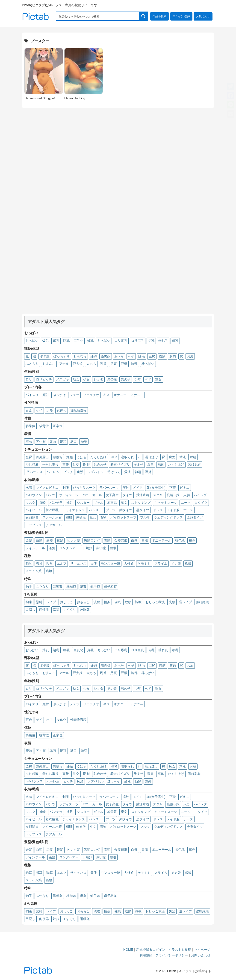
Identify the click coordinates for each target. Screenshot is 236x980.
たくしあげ (98, 457)
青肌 (145, 540)
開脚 (86, 465)
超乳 (56, 341)
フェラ (74, 395)
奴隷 (56, 609)
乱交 (76, 465)
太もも (91, 364)
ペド (148, 379)
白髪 (39, 540)
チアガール (54, 525)
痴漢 (80, 472)
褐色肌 (180, 540)
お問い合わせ (201, 955)
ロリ (29, 379)
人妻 (187, 495)
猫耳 (29, 563)
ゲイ (39, 410)
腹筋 (162, 356)
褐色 (192, 540)
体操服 (81, 517)
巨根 (124, 364)
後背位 (44, 426)
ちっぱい (104, 341)
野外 (148, 472)
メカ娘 (176, 563)
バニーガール (92, 495)
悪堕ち (58, 457)
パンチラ (56, 503)
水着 (29, 488)
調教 (138, 602)
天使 (94, 563)
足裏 (114, 364)
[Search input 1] (98, 16)
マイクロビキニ (47, 488)
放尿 (128, 602)
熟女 (158, 379)
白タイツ (201, 503)
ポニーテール (162, 540)
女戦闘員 (32, 517)
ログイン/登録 (181, 16)
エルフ (62, 563)
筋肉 (173, 356)
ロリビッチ (44, 379)
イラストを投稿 (180, 950)
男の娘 (112, 379)
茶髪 (52, 548)
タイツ (127, 495)
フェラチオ (91, 395)
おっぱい (32, 341)
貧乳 (90, 341)
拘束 (29, 602)
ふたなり (42, 587)
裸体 (161, 465)
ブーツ (111, 510)
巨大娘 (78, 364)
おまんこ (49, 364)
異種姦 (58, 587)
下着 (173, 488)
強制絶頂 (202, 602)
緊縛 (39, 602)
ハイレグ (200, 495)
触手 (29, 587)
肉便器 (44, 609)
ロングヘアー (69, 548)
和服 (69, 517)
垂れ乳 (163, 341)
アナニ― (137, 395)
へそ (131, 356)
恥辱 (84, 441)
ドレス (158, 510)
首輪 (42, 503)
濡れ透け (151, 457)
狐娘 (188, 563)
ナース (188, 510)
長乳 (151, 341)
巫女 (93, 517)
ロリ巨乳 (138, 341)
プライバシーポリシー (172, 955)
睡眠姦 (85, 609)
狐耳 (39, 563)
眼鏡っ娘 (173, 495)
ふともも (32, 364)
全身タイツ (195, 517)
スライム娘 (34, 571)
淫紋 (126, 488)
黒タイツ (143, 510)
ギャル (98, 503)
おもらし (83, 602)
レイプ (51, 602)
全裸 (29, 457)
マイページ (202, 950)
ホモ (50, 410)
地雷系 (112, 503)
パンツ (50, 495)
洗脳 (97, 602)
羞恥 (29, 441)
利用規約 (146, 955)
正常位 (58, 426)
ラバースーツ (109, 488)
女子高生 (112, 495)
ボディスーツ (69, 495)
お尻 (190, 356)
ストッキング (141, 503)
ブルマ (145, 517)
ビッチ (68, 472)
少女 (86, 379)
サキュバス (78, 563)
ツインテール (35, 548)
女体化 (62, 410)
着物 (103, 517)
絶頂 (63, 441)
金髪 (29, 540)
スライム (161, 563)
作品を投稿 (159, 16)
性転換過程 (78, 410)
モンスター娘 (110, 563)
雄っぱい (148, 364)
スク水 (158, 495)
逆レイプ (186, 602)
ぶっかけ (59, 395)
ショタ (98, 379)
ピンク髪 (74, 540)
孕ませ (139, 465)
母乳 (175, 341)
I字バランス (34, 472)
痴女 (172, 457)
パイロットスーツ (123, 517)
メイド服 (173, 510)
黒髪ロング (92, 540)
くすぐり (70, 609)
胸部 (134, 364)
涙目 (74, 441)
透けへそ (114, 472)
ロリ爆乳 (121, 341)
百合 (29, 410)
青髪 (107, 540)
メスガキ (62, 379)
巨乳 (66, 341)
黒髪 (50, 540)
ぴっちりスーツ (84, 488)
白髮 (134, 540)
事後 (66, 465)
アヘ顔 (41, 441)
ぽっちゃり (62, 356)
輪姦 (107, 602)
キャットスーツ (166, 503)
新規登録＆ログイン (151, 950)
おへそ (119, 356)
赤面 (53, 441)
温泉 (150, 465)
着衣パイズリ (120, 465)
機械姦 (71, 587)
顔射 (46, 395)
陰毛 (142, 356)
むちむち (80, 356)
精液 (183, 457)
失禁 (172, 602)
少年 (138, 379)
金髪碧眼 (121, 540)
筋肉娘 (106, 356)
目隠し (30, 609)
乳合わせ (100, 465)
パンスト (95, 510)
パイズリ (32, 395)
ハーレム (53, 472)
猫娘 (49, 571)
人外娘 (129, 563)
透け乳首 (195, 465)
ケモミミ (144, 563)
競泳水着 (143, 495)
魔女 (124, 503)
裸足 (70, 503)
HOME (128, 950)
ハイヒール (34, 510)
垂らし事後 (50, 465)
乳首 (103, 364)
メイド (138, 488)
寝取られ (127, 457)
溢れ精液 (32, 465)
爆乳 (46, 341)
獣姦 (83, 587)
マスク (30, 503)
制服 (66, 488)
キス (106, 395)
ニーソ (186, 503)
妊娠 (70, 457)
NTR (114, 457)
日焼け (87, 548)
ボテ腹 (45, 356)
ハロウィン (34, 495)
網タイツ (126, 510)
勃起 (138, 472)
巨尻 (152, 356)
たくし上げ (176, 465)
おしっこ (66, 602)
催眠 (118, 602)
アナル (64, 364)
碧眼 (113, 548)
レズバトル (95, 472)
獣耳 (50, 563)
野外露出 (42, 457)
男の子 (126, 379)
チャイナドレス (74, 510)
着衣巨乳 (52, 510)
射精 (193, 457)
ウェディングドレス (168, 517)
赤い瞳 (101, 548)
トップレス (34, 525)
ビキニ (185, 488)
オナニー (120, 395)
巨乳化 (78, 341)
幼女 (76, 379)
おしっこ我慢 (155, 602)
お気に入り (203, 16)
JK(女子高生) (156, 488)
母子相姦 (110, 587)
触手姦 (95, 587)
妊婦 (94, 356)
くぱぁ (82, 457)
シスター (83, 503)
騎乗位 (30, 426)
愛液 (127, 472)
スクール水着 (52, 517)
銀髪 (60, 540)
